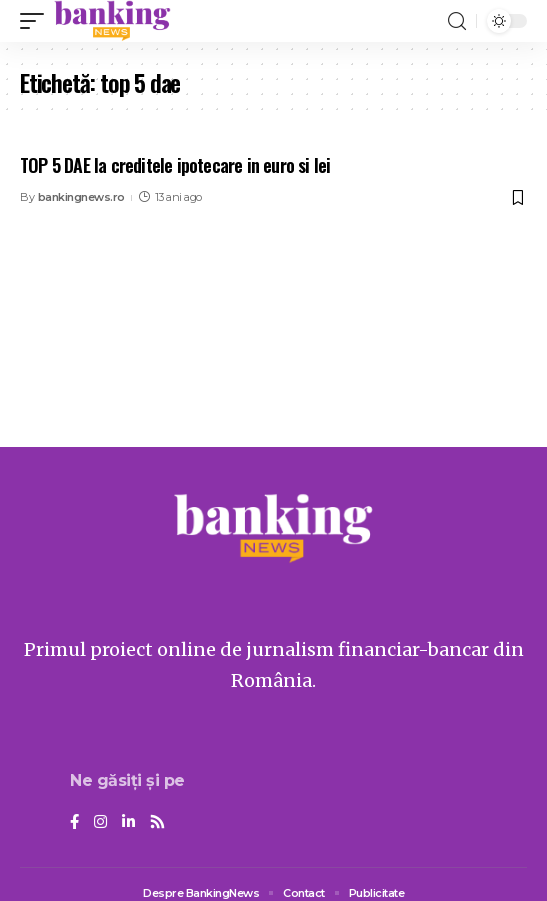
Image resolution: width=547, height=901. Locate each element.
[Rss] (157, 823)
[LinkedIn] (128, 823)
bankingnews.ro (81, 197)
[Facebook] (74, 823)
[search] (457, 21)
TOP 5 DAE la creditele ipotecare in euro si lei (175, 165)
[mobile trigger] (37, 21)
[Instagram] (100, 823)
